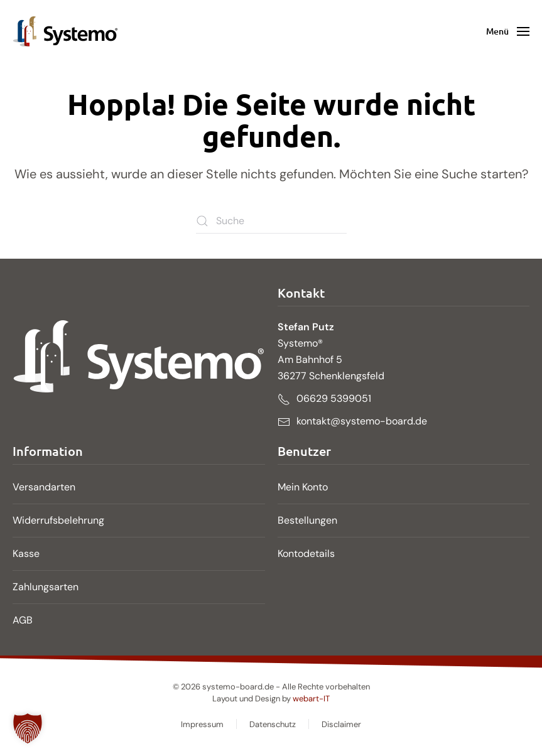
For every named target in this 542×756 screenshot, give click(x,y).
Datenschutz (273, 724)
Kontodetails (306, 553)
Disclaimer (341, 724)
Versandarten (44, 487)
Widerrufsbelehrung (58, 520)
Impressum (202, 724)
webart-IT (311, 699)
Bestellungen (307, 520)
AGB (23, 620)
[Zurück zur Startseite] (65, 31)
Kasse (26, 553)
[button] (508, 31)
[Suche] (271, 221)
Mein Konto (303, 487)
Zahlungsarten (46, 587)
